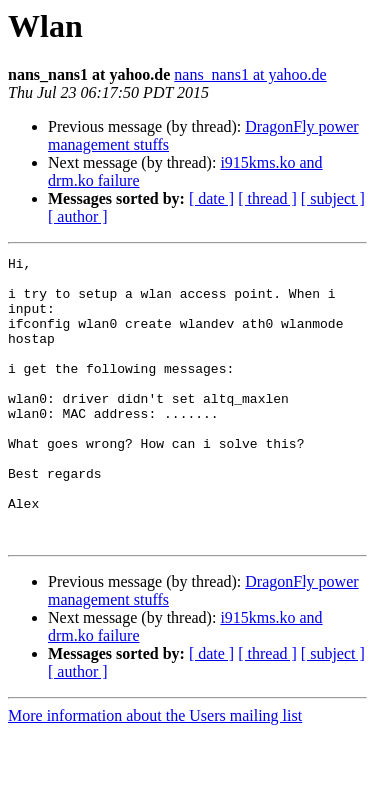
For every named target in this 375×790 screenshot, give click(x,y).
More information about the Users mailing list (155, 772)
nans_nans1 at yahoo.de (250, 74)
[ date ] (211, 198)
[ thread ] (267, 198)
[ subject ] (333, 198)
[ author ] (78, 216)
